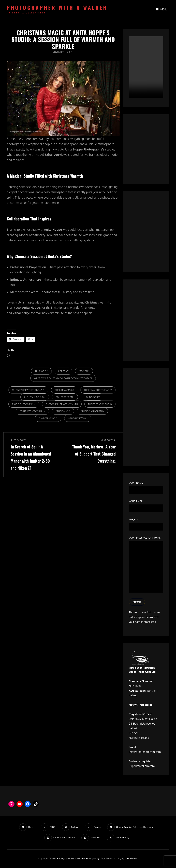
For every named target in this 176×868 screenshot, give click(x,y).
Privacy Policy (93, 859)
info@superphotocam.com (145, 752)
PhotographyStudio (100, 404)
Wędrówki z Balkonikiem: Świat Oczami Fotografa (63, 378)
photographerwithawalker (62, 404)
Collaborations (65, 397)
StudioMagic (63, 411)
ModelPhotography (24, 404)
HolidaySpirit (92, 397)
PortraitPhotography (32, 411)
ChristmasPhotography (98, 390)
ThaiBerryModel (48, 418)
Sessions (84, 371)
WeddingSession (78, 418)
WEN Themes (131, 859)
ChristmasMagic (64, 390)
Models (44, 371)
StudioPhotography (92, 411)
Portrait (63, 371)
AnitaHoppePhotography (30, 390)
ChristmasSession (35, 397)
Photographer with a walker (57, 7)
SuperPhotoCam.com (142, 766)
